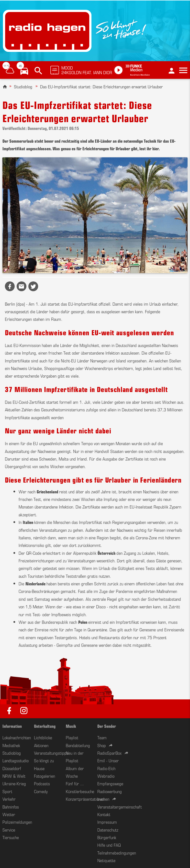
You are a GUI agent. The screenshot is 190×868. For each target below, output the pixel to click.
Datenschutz (108, 830)
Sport (7, 791)
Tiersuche (11, 837)
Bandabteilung (78, 745)
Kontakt (104, 814)
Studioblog (23, 86)
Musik (71, 726)
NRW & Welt (14, 776)
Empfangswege (110, 783)
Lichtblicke (43, 737)
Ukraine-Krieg (14, 783)
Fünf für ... (75, 783)
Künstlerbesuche (80, 791)
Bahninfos (11, 807)
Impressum (107, 822)
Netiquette (106, 860)
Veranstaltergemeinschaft (120, 807)
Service (9, 830)
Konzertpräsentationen (85, 799)
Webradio (106, 776)
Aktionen (41, 745)
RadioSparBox (109, 753)
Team (102, 737)
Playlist (72, 737)
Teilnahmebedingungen (117, 853)
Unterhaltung (45, 726)
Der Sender (107, 726)
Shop (102, 745)
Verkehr (9, 799)
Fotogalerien (45, 776)
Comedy (41, 791)
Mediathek (11, 745)
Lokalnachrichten (17, 737)
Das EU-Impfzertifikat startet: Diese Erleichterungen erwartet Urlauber (101, 86)
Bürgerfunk (107, 837)
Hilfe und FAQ (109, 845)
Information (12, 726)
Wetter (9, 814)
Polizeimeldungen (17, 822)
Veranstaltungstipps (51, 753)
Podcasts (42, 783)
